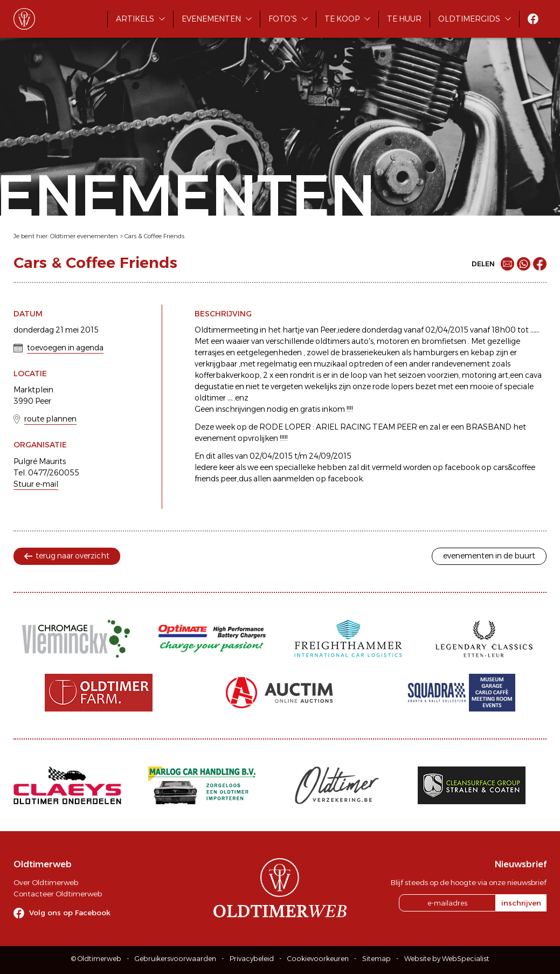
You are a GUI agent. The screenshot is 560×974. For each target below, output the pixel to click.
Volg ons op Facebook (70, 913)
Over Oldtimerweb (46, 882)
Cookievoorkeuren (318, 959)
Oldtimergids (469, 19)
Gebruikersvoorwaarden (175, 959)
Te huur (404, 19)
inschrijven (521, 903)
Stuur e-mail (36, 484)
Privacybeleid (252, 959)
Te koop (342, 19)
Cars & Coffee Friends (154, 236)
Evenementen (211, 19)
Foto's (283, 19)
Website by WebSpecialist (447, 959)
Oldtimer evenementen (84, 236)
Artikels (135, 19)
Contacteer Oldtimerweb (58, 894)
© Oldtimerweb (96, 959)
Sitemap (376, 959)
